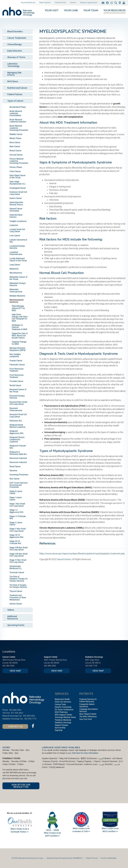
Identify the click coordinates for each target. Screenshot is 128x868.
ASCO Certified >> (110, 831)
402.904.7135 (91, 666)
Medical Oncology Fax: (12, 716)
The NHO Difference (88, 717)
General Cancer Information (16, 210)
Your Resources (115, 11)
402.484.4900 (8, 666)
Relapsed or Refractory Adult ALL (18, 453)
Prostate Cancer (16, 381)
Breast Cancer (15, 151)
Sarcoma (13, 471)
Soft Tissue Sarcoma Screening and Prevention (18, 485)
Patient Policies (15, 94)
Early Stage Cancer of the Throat (18, 176)
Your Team (91, 11)
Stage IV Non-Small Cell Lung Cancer (18, 561)
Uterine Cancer (16, 604)
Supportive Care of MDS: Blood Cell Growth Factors (20, 336)
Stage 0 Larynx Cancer (16, 492)
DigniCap (59, 730)
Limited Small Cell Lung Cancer (17, 230)
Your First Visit (86, 719)
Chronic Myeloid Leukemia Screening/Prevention (19, 161)
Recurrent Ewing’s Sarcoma (17, 397)
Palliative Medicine (63, 720)
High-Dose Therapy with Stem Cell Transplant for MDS (20, 318)
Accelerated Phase (18, 107)
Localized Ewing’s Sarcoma (17, 247)
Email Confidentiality (109, 858)
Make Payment (45, 3)
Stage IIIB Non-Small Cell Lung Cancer (18, 555)
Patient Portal (60, 3)
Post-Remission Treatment (17, 370)
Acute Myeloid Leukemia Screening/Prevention (19, 128)
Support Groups (61, 725)
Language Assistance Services (89, 710)
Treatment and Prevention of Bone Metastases (18, 597)
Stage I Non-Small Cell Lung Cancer (17, 505)
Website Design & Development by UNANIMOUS (64, 858)
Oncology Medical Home (65, 717)
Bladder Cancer (16, 134)
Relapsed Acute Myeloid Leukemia (17, 426)
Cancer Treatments (17, 38)
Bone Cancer (15, 142)
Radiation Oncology (63, 723)
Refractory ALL (16, 421)
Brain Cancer (15, 146)
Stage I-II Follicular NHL (18, 517)
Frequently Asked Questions (87, 705)
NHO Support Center (63, 715)
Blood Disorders (15, 31)
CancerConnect (64, 559)
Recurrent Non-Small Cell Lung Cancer (18, 403)
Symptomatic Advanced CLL (16, 567)
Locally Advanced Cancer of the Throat (18, 260)
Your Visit (52, 11)
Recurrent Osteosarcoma (16, 409)
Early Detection (15, 51)
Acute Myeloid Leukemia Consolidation (16, 113)
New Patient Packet (88, 714)
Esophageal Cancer (18, 188)
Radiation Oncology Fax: (13, 719)
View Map (15, 671)
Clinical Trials (60, 704)
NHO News (13, 81)
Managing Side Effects (14, 74)
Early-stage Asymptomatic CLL (18, 183)
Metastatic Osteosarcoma (16, 291)
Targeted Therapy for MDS (19, 343)
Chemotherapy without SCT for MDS (18, 308)
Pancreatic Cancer (17, 365)
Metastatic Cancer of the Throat (18, 278)
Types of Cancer (15, 101)
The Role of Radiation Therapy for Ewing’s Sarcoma (19, 579)
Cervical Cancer (16, 155)
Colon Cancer (15, 171)
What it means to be (110, 829)
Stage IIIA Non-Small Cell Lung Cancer (18, 549)
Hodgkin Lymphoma (18, 221)
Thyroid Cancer (16, 591)
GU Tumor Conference (64, 710)
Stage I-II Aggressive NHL (17, 511)
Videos (11, 610)
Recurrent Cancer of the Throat (18, 391)
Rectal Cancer (15, 385)
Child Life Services (63, 702)
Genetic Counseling (63, 707)
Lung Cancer (15, 265)
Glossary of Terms (16, 57)
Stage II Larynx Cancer (16, 524)
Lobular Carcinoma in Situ (18, 241)
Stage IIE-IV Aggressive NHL (17, 536)
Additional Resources (13, 618)
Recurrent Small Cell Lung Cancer (18, 416)
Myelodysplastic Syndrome (17, 301)
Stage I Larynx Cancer (16, 499)
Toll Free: (6, 713)
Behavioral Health (62, 699)
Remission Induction (18, 458)
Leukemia (14, 225)
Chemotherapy (15, 44)
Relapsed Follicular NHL (18, 447)
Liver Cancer (15, 236)
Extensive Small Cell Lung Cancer (18, 193)
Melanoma (14, 269)
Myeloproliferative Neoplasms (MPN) (18, 349)
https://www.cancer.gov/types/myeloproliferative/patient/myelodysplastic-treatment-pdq (82, 554)
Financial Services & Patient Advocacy (88, 700)
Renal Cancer (15, 466)
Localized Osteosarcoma (16, 253)
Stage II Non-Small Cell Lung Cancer (18, 530)
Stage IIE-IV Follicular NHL (15, 542)
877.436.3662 (17, 713)
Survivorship (60, 728)
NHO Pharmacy (61, 712)
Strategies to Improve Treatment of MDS (20, 327)
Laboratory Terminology (13, 65)
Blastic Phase (15, 138)
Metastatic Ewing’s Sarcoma (18, 284)
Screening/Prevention (19, 475)
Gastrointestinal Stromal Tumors (16, 203)
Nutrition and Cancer (17, 88)
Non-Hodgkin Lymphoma (15, 355)
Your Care (71, 11)
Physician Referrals (28, 3)
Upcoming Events (16, 625)
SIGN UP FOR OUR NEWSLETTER (21, 786)
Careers (73, 3)
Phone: (5, 710)
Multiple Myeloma (17, 296)
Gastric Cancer (16, 198)
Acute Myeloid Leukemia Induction (18, 121)
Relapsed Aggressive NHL (17, 432)
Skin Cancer (15, 479)
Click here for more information (85, 753)
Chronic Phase (16, 167)
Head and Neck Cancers (16, 216)
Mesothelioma (16, 273)
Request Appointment (89, 3)
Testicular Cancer (17, 572)
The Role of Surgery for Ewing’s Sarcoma (18, 586)
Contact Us (15, 726)
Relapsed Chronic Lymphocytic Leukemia (17, 439)
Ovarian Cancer (16, 361)
